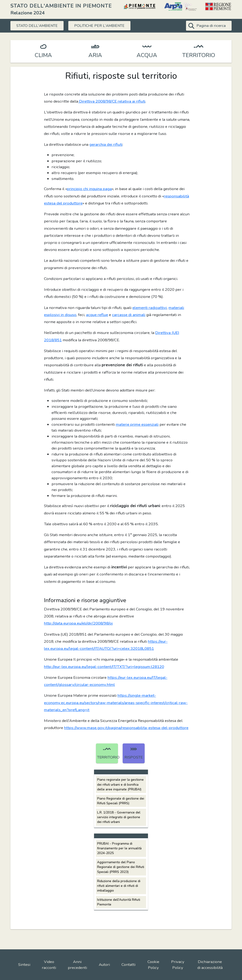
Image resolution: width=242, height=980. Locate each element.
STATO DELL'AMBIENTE (38, 26)
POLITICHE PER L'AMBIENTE (101, 26)
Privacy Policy (178, 965)
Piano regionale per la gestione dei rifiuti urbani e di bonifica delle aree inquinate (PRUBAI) (120, 784)
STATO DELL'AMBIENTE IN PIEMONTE (61, 6)
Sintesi (24, 965)
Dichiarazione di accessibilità (210, 965)
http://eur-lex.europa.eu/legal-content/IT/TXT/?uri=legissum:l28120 (104, 667)
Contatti (128, 965)
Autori (104, 965)
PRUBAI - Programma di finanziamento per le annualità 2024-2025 (119, 848)
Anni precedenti (77, 965)
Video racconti (49, 965)
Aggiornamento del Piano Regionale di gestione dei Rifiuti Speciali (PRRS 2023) (121, 867)
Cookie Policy (153, 965)
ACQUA (147, 55)
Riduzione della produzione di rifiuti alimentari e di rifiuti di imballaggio (119, 886)
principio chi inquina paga (89, 189)
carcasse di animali (129, 315)
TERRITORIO (199, 55)
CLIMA (43, 55)
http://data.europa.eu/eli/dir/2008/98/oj (78, 623)
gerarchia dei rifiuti (106, 144)
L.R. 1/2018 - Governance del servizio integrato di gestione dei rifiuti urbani (119, 817)
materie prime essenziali (137, 424)
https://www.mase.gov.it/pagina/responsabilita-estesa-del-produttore (126, 728)
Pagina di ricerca (211, 26)
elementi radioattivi (150, 308)
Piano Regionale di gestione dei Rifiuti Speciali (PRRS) (121, 801)
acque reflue (97, 315)
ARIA (95, 55)
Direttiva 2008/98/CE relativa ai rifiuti (112, 101)
